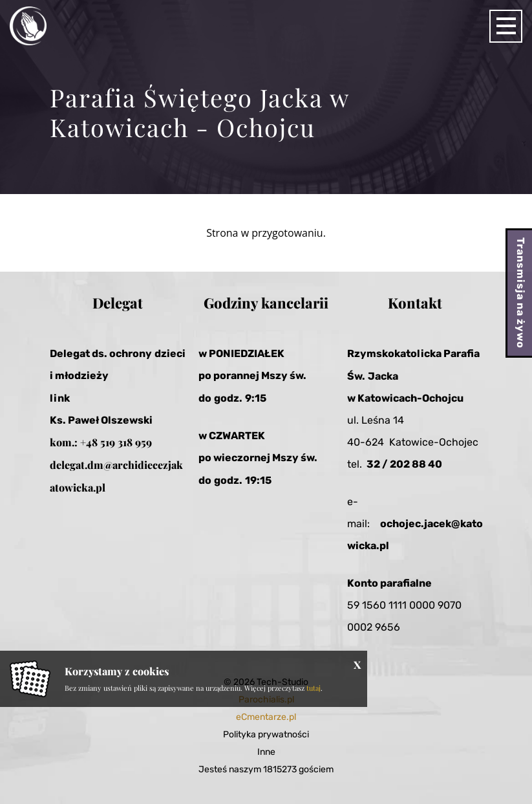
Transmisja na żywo (521, 293)
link (60, 398)
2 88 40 (423, 464)
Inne (266, 752)
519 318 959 (126, 442)
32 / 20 (385, 464)
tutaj (314, 688)
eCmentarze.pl (266, 717)
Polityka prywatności (266, 734)
